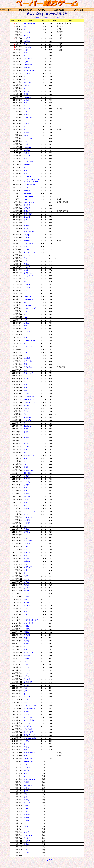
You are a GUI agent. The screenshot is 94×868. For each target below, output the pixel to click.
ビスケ (26, 485)
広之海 (26, 50)
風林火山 (27, 338)
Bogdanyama (29, 426)
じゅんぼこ (28, 420)
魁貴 (25, 335)
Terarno (27, 314)
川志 (25, 141)
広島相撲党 (28, 358)
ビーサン (27, 73)
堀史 (25, 29)
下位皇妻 (27, 544)
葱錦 (25, 797)
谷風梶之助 (28, 541)
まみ (25, 744)
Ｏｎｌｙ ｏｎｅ (30, 706)
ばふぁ (26, 370)
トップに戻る (47, 860)
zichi (25, 174)
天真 (25, 246)
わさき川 (27, 32)
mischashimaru (29, 779)
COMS (26, 547)
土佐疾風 (27, 323)
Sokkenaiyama (29, 382)
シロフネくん (29, 276)
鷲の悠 (26, 770)
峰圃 (25, 570)
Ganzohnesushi (29, 185)
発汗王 (26, 529)
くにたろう (28, 841)
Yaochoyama (29, 762)
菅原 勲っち (29, 168)
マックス (27, 287)
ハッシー (27, 144)
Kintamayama (29, 202)
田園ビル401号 (29, 232)
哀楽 (25, 505)
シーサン (27, 255)
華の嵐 (26, 826)
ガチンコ (27, 776)
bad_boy (27, 41)
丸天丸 (26, 444)
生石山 (26, 676)
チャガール (28, 726)
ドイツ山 (27, 129)
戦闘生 (26, 632)
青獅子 (26, 449)
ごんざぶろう (29, 217)
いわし (26, 270)
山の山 (26, 100)
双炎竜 (26, 226)
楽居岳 (26, 429)
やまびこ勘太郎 (29, 720)
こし (25, 538)
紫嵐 (25, 53)
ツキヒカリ (28, 332)
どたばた (27, 823)
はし (25, 120)
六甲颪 (26, 800)
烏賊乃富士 (28, 655)
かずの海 (27, 679)
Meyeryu (27, 235)
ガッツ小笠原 (29, 623)
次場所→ (58, 18)
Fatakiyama (28, 65)
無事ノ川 (27, 208)
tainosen (27, 35)
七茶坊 (26, 549)
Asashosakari (29, 299)
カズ (25, 650)
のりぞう (27, 393)
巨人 (25, 258)
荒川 (25, 829)
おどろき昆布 (29, 732)
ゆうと (26, 756)
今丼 (25, 638)
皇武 (25, 385)
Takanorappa (29, 470)
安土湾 (26, 438)
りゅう (26, 535)
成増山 (26, 844)
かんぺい (27, 44)
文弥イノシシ (29, 373)
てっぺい (27, 811)
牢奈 (25, 320)
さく (25, 261)
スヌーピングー (29, 340)
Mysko (26, 62)
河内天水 (27, 552)
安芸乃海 (27, 561)
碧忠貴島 (27, 205)
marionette (28, 376)
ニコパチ (27, 479)
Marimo (27, 91)
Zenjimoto (27, 240)
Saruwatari (28, 697)
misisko (27, 788)
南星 (25, 488)
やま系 (26, 741)
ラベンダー (28, 588)
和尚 (25, 220)
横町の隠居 (28, 59)
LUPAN (27, 673)
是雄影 (26, 94)
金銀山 (26, 408)
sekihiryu (27, 847)
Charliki (27, 249)
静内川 (26, 229)
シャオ (26, 853)
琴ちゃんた (28, 711)
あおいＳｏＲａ (29, 252)
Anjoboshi (27, 165)
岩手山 (26, 685)
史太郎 (26, 856)
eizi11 (26, 661)
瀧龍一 (26, 602)
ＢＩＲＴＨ (28, 605)
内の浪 (26, 26)
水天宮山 (27, 629)
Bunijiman (27, 150)
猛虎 (25, 564)
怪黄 (25, 691)
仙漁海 (26, 115)
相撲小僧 (27, 67)
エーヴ (26, 379)
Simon (26, 199)
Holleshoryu (28, 517)
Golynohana (28, 279)
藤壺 (25, 364)
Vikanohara (28, 785)
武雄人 (26, 747)
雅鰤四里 (27, 814)
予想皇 (26, 576)
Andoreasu (28, 103)
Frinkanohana (29, 106)
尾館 (25, 555)
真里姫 (26, 558)
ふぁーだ (27, 614)
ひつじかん (28, 273)
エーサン (27, 809)
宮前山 (26, 123)
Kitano (26, 317)
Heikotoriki (28, 305)
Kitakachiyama (29, 399)
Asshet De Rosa (30, 397)
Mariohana (28, 82)
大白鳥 (26, 700)
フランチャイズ (29, 735)
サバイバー (28, 414)
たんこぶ (27, 723)
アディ (26, 514)
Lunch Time (28, 759)
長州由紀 (27, 497)
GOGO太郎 (28, 473)
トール (26, 573)
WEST (26, 526)
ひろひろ (27, 594)
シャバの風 (28, 117)
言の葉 (26, 499)
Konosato (27, 147)
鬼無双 (26, 806)
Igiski (26, 850)
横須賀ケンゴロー (30, 402)
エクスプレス (29, 243)
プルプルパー (29, 729)
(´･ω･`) (26, 311)
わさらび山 (28, 138)
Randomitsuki (29, 176)
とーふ (26, 694)
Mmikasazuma (29, 455)
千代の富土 (28, 367)
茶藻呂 (26, 600)
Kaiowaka (27, 193)
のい (25, 126)
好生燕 (26, 508)
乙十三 (26, 355)
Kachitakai (28, 47)
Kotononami (28, 223)
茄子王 (26, 703)
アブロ (26, 441)
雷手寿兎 (27, 190)
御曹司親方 (28, 214)
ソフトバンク (29, 346)
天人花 (26, 446)
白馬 (25, 112)
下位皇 (26, 411)
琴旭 (25, 159)
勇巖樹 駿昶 (29, 682)
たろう (26, 608)
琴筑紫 (26, 591)
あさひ (26, 773)
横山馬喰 (27, 803)
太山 (25, 88)
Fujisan (26, 135)
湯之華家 (27, 494)
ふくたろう (28, 617)
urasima (27, 659)
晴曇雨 (26, 782)
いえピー (27, 476)
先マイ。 (27, 611)
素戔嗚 (26, 641)
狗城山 (26, 85)
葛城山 (26, 714)
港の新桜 (27, 520)
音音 (25, 326)
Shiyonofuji (28, 835)
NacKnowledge (29, 23)
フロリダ (27, 791)
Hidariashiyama (29, 196)
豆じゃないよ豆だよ (31, 708)
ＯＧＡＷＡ (28, 211)
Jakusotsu (27, 417)
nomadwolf (28, 435)
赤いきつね (28, 717)
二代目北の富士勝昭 (31, 620)
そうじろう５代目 (30, 308)
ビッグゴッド (29, 162)
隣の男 (26, 302)
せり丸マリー (29, 653)
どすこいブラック (30, 511)
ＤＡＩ (26, 352)
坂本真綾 (27, 532)
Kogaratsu (28, 97)
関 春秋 (27, 187)
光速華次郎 (28, 567)
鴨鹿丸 (26, 264)
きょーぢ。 (28, 597)
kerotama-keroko (30, 738)
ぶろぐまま (28, 767)
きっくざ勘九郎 (29, 70)
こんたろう (28, 38)
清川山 (26, 667)
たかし (26, 664)
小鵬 (25, 764)
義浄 (25, 491)
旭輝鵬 (26, 132)
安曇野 (26, 644)
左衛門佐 (27, 523)
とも (25, 423)
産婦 (25, 750)
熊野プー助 (28, 361)
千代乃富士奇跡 (29, 753)
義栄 (25, 282)
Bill (25, 329)
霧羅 (25, 688)
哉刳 (25, 452)
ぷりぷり (27, 482)
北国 (25, 170)
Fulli (25, 464)
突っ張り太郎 (29, 405)
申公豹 (26, 626)
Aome (26, 458)
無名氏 (26, 290)
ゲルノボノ (28, 109)
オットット (28, 56)
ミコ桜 (26, 832)
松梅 (25, 794)
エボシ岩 (27, 670)
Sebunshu (27, 156)
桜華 (25, 391)
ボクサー (27, 285)
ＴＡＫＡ (27, 838)
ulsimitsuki (28, 296)
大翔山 (26, 153)
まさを (26, 432)
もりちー (27, 467)
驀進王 (26, 502)
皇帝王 (26, 582)
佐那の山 (27, 237)
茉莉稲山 (27, 817)
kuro (25, 461)
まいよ (26, 349)
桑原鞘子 (27, 820)
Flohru (26, 293)
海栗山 (26, 585)
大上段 (26, 76)
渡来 (25, 388)
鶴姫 (25, 343)
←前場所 (36, 18)
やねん (26, 579)
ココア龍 (27, 635)
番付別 (47, 18)
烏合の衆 (27, 267)
